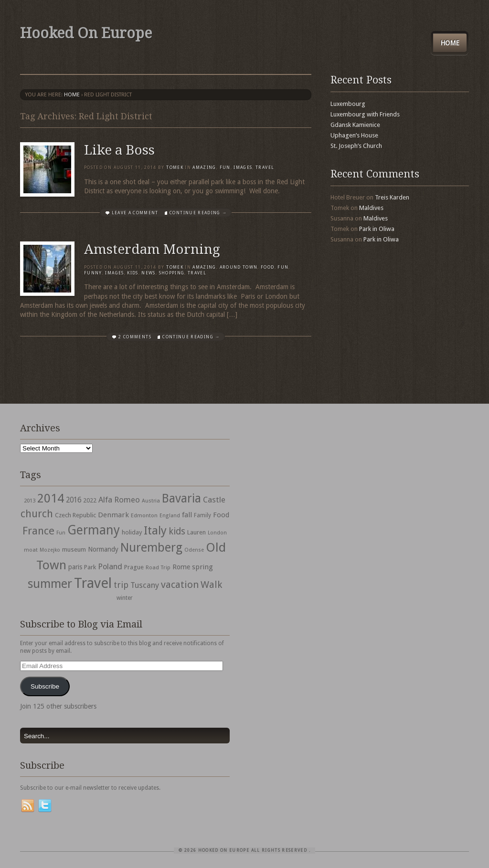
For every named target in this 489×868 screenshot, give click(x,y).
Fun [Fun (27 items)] (61, 533)
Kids (133, 273)
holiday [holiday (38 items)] (132, 532)
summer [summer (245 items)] (50, 584)
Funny (93, 273)
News (148, 273)
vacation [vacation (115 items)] (180, 585)
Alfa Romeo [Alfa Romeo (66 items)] (119, 500)
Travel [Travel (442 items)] (93, 583)
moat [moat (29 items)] (31, 550)
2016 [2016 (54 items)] (74, 500)
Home (450, 43)
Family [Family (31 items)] (202, 515)
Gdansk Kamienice (355, 125)
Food (267, 267)
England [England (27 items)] (170, 516)
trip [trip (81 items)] (121, 585)
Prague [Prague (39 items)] (134, 567)
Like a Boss (119, 150)
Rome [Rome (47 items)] (181, 567)
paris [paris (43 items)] (75, 567)
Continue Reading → (198, 213)
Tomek (175, 167)
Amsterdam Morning (152, 249)
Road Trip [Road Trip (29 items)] (158, 567)
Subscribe (45, 686)
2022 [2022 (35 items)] (90, 500)
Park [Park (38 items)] (90, 567)
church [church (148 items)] (37, 514)
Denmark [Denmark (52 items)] (113, 515)
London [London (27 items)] (217, 533)
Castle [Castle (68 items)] (214, 500)
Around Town (239, 267)
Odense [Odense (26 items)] (194, 550)
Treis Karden (392, 197)
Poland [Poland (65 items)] (110, 567)
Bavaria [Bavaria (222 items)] (181, 498)
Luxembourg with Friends (365, 114)
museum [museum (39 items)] (74, 549)
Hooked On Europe (86, 33)
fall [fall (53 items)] (187, 515)
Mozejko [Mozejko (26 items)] (50, 550)
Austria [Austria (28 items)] (151, 501)
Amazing (204, 167)
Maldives (371, 208)
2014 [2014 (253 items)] (51, 498)
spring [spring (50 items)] (202, 567)
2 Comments (135, 337)
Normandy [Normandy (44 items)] (103, 549)
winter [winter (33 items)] (125, 598)
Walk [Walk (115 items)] (211, 585)
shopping (172, 273)
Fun (225, 167)
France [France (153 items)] (38, 531)
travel (265, 167)
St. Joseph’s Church (356, 146)
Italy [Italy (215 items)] (155, 530)
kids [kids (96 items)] (177, 531)
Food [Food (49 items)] (221, 515)
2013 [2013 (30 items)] (30, 501)
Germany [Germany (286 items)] (94, 530)
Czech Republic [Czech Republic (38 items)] (75, 515)
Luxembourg (348, 104)
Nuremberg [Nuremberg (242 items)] (151, 547)
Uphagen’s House (354, 135)
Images (243, 167)
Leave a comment (135, 213)
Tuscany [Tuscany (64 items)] (145, 585)
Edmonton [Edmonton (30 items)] (144, 515)
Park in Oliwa (377, 229)
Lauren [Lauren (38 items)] (197, 532)
